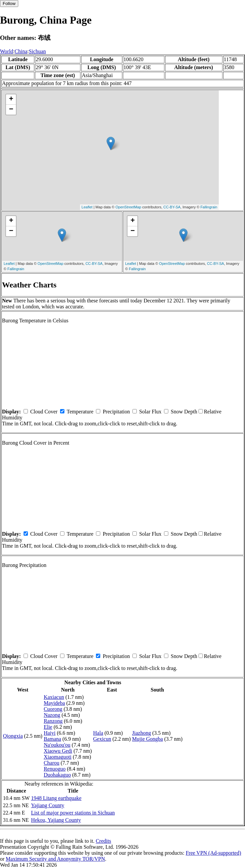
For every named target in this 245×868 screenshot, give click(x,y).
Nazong (52, 715)
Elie (48, 727)
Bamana (52, 739)
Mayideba (54, 703)
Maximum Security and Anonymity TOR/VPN (55, 859)
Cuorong (53, 709)
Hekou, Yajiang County (56, 820)
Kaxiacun (54, 697)
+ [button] (11, 99)
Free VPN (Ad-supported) (213, 853)
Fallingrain (209, 207)
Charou (52, 763)
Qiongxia (13, 736)
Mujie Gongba (148, 739)
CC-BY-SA (172, 207)
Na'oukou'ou (57, 745)
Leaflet (87, 207)
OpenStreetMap (128, 207)
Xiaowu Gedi (58, 751)
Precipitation (116, 412)
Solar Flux (150, 412)
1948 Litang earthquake (56, 798)
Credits (103, 841)
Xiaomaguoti (58, 757)
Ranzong (53, 721)
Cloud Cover (44, 412)
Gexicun (102, 739)
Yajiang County (47, 805)
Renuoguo (55, 769)
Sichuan (38, 51)
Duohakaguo (57, 775)
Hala (98, 733)
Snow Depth (184, 412)
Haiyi (50, 733)
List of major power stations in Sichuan (73, 813)
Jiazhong (142, 733)
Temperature (80, 412)
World (7, 51)
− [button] (11, 110)
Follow (9, 3)
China (21, 51)
